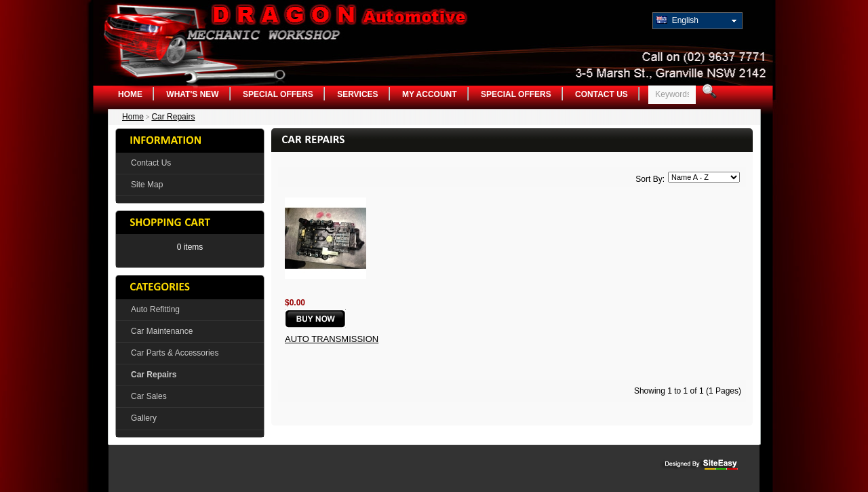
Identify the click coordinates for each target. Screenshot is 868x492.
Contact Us (601, 94)
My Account (430, 94)
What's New (192, 94)
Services (357, 94)
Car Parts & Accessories (175, 353)
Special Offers (278, 94)
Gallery (144, 418)
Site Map (147, 185)
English (677, 20)
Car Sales (149, 396)
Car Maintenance (162, 331)
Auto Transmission (332, 339)
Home (130, 94)
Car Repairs (173, 117)
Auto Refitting (155, 309)
